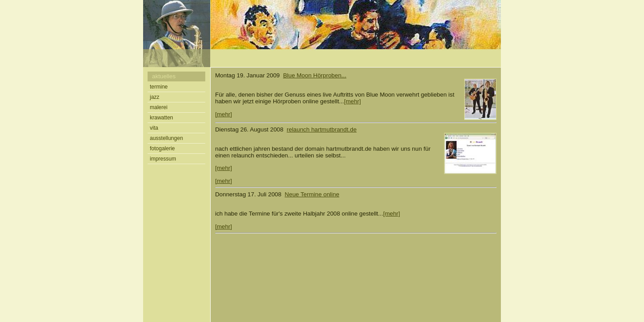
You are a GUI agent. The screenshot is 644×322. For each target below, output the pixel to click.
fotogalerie (162, 148)
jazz (155, 97)
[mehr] (352, 101)
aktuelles (164, 76)
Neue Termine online (312, 194)
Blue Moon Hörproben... (315, 75)
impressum (163, 159)
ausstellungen (166, 138)
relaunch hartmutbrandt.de (322, 129)
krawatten (161, 118)
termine (159, 87)
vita (154, 128)
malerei (159, 107)
